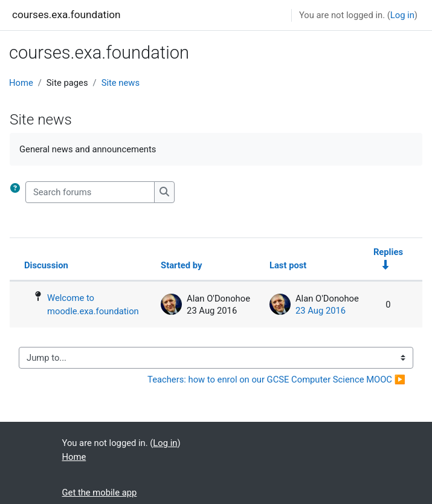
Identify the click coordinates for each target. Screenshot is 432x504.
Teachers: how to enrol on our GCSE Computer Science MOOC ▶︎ (276, 380)
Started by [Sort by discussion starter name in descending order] (181, 265)
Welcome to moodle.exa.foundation (93, 305)
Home (21, 83)
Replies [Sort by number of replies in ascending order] (388, 252)
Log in (402, 15)
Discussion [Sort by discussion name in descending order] (46, 265)
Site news (121, 83)
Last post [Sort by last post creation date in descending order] (288, 265)
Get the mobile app (100, 493)
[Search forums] (90, 192)
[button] (18, 192)
